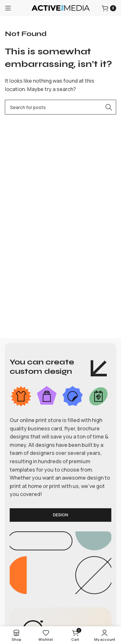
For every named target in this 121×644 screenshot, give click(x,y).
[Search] (60, 107)
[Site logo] (61, 7)
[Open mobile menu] (8, 8)
